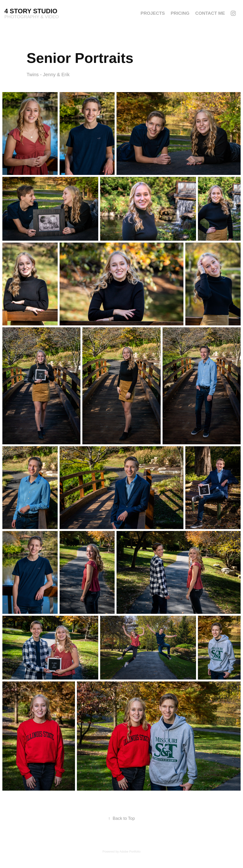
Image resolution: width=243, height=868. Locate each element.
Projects (153, 13)
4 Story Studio (32, 11)
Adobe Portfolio (130, 852)
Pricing (180, 13)
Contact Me (210, 13)
